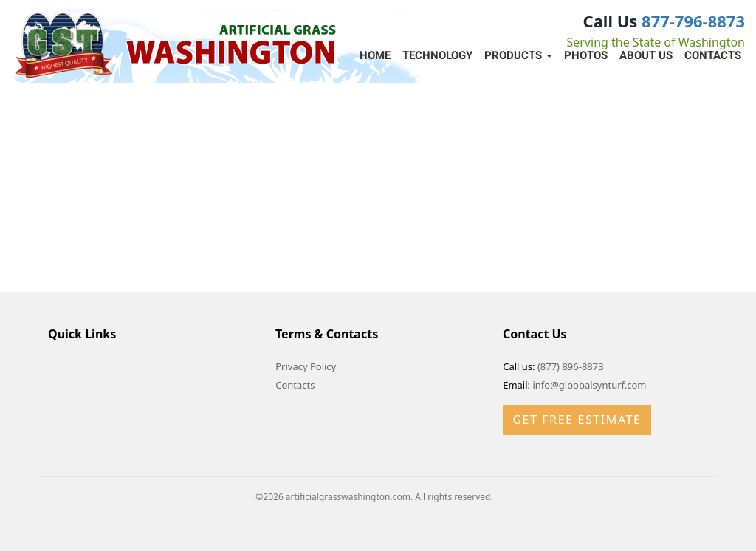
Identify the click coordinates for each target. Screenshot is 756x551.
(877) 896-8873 (571, 366)
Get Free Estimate (577, 420)
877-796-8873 (693, 21)
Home (375, 55)
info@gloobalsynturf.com (589, 385)
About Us (646, 55)
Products (518, 55)
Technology (437, 55)
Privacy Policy (306, 366)
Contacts (713, 55)
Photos (586, 55)
